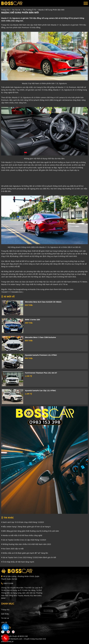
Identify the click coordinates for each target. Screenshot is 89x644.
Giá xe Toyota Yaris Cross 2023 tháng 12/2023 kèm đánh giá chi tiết (29, 557)
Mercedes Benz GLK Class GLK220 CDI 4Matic (43, 302)
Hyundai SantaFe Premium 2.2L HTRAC (41, 355)
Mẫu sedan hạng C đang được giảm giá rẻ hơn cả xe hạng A (26, 527)
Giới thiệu (5, 614)
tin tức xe (16, 10)
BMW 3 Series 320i (32, 320)
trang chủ (5, 10)
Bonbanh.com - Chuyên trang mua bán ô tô (28, 639)
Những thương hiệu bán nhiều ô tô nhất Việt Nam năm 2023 (26, 544)
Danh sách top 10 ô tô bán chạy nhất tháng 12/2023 (23, 522)
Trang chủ (5, 610)
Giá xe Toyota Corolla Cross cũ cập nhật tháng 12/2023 (24, 540)
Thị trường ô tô (29, 10)
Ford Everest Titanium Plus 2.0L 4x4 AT (41, 373)
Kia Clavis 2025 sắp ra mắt (12, 549)
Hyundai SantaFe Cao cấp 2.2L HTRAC (40, 391)
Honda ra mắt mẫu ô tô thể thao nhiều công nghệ (22, 535)
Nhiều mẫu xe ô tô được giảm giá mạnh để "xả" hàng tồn (25, 553)
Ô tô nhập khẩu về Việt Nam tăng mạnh (18, 562)
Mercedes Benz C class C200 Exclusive (40, 337)
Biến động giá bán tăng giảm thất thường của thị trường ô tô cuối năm (30, 531)
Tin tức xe (5, 618)
